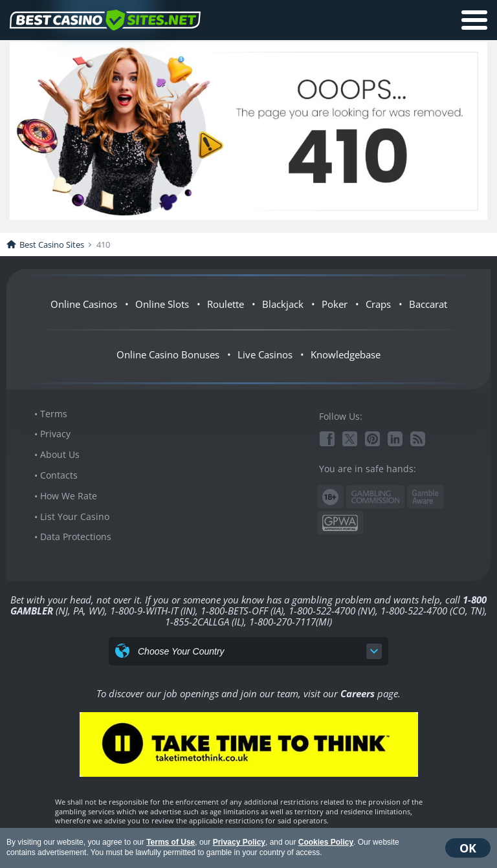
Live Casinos (265, 354)
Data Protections (76, 537)
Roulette (226, 304)
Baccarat (428, 304)
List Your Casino (75, 516)
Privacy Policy (239, 842)
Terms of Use (171, 842)
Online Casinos (84, 304)
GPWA (340, 523)
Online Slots (162, 304)
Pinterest (372, 439)
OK (468, 848)
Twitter (350, 439)
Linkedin (395, 439)
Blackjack (283, 304)
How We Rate (69, 496)
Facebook (327, 439)
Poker (335, 304)
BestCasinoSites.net (105, 20)
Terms (54, 414)
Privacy (55, 434)
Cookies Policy (326, 842)
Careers (358, 693)
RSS (418, 439)
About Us (60, 454)
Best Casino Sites (52, 244)
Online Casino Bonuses (168, 354)
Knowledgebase (346, 354)
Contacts (59, 475)
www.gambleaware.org (425, 497)
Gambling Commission (375, 497)
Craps (378, 304)
